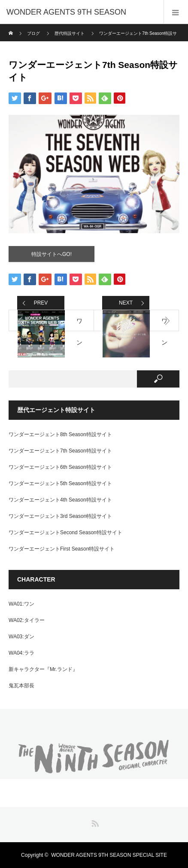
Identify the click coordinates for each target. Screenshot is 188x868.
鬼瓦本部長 (21, 686)
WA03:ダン (21, 637)
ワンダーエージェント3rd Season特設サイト (60, 516)
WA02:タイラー (27, 620)
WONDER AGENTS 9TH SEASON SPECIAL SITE (109, 855)
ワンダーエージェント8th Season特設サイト (60, 434)
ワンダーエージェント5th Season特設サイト (60, 483)
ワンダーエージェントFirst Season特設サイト (62, 549)
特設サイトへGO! (52, 254)
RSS (94, 822)
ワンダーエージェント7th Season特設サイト (60, 451)
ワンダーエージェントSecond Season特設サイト (65, 532)
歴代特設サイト (70, 33)
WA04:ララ (21, 653)
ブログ (33, 33)
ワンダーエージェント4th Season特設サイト (60, 500)
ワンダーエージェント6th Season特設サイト (60, 467)
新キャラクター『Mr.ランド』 (43, 669)
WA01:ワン (21, 604)
